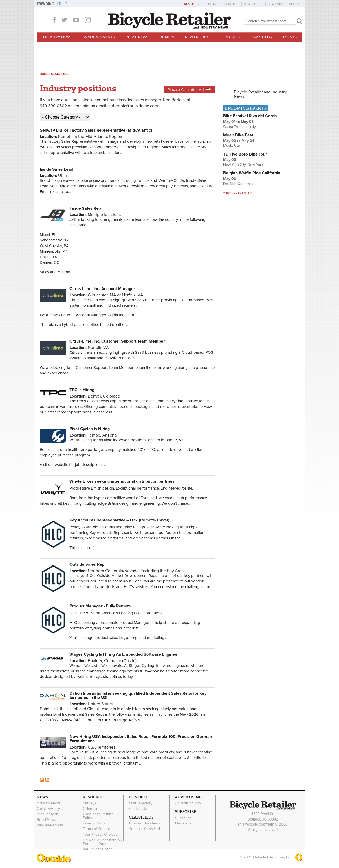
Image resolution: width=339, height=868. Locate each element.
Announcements (99, 37)
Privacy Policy (94, 823)
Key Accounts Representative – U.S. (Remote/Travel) (119, 520)
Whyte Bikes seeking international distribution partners (122, 481)
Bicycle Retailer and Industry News (260, 94)
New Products (199, 37)
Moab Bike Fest (238, 135)
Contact (212, 4)
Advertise (192, 4)
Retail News (137, 37)
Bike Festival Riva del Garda (250, 116)
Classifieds (261, 37)
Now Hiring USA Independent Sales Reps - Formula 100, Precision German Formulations (141, 739)
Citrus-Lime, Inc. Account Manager (102, 289)
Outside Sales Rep (87, 564)
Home (44, 74)
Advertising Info (188, 803)
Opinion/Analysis (51, 809)
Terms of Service (97, 829)
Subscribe (231, 4)
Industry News (57, 37)
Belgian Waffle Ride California (252, 173)
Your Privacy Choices (100, 834)
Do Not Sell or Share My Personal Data (103, 842)
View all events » (237, 193)
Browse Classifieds (145, 823)
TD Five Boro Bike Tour (245, 154)
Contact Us (138, 809)
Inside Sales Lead (56, 169)
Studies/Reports (50, 825)
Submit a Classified (144, 829)
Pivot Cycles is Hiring (90, 429)
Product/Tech (48, 814)
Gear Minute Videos (284, 4)
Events (290, 37)
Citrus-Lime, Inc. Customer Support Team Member (117, 341)
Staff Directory (141, 803)
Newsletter (254, 4)
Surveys (90, 803)
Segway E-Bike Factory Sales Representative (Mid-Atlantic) (96, 130)
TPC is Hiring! (82, 390)
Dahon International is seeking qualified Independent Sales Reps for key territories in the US (138, 696)
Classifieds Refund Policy (98, 816)
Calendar (90, 809)
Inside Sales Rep (85, 208)
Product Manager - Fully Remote (100, 606)
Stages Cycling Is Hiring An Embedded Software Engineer (124, 654)
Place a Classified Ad (189, 90)
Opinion (167, 37)
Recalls (232, 37)
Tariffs (63, 4)
